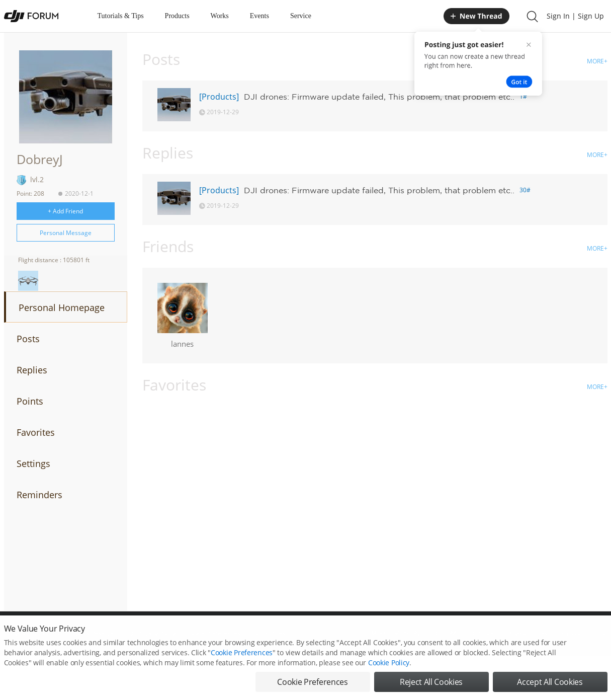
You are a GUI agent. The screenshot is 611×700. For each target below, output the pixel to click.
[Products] (219, 97)
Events (259, 16)
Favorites (36, 432)
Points (30, 401)
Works (220, 16)
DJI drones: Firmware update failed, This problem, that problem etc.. (379, 97)
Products (177, 16)
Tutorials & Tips (121, 16)
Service (301, 16)
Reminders (39, 495)
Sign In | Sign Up (575, 16)
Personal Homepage (62, 307)
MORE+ (597, 61)
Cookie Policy (389, 671)
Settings (33, 463)
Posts (28, 339)
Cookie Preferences (242, 661)
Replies (32, 370)
